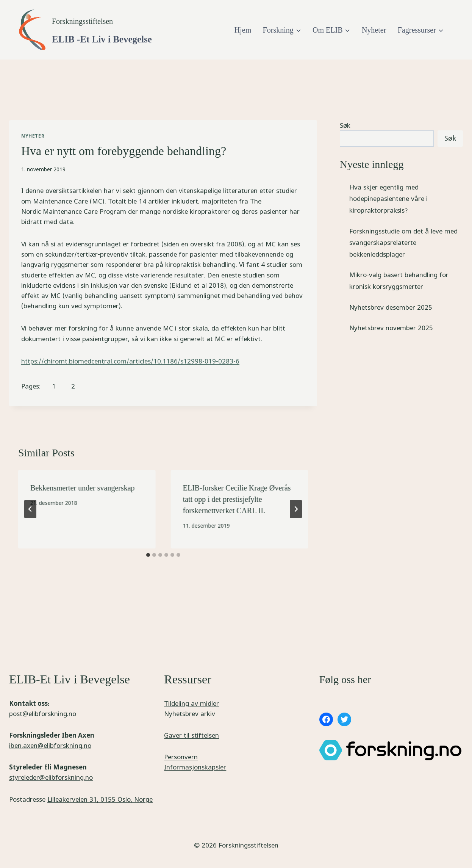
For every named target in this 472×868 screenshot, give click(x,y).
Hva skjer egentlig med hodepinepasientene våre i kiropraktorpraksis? (388, 199)
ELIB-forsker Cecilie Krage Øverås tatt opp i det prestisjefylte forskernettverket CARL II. (237, 499)
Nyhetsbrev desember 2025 (391, 307)
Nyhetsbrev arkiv (190, 714)
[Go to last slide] (30, 509)
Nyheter (374, 30)
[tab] (148, 555)
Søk (345, 125)
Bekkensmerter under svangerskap (82, 488)
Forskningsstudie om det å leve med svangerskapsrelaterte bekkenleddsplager (403, 243)
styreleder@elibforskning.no (51, 777)
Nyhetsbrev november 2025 (391, 328)
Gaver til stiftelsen (191, 735)
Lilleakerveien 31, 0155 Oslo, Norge (100, 799)
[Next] (296, 509)
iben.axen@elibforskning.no (50, 745)
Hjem (243, 30)
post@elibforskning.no (43, 714)
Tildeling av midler (191, 703)
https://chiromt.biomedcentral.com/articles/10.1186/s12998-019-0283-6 (130, 361)
